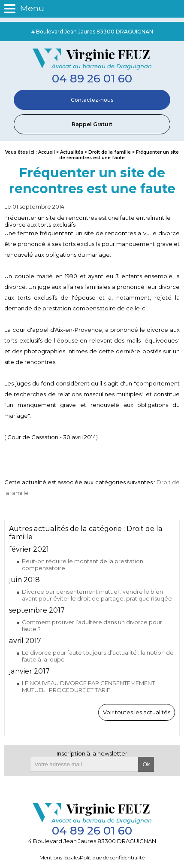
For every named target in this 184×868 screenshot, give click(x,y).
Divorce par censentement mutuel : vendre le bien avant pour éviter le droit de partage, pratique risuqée (97, 595)
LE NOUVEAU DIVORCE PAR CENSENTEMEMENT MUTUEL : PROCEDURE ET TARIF (88, 686)
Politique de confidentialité (112, 857)
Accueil (47, 152)
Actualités (72, 152)
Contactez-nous (92, 100)
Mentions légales (60, 857)
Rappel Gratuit (92, 124)
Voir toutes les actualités (137, 712)
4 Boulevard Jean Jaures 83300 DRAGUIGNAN (92, 32)
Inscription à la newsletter (92, 753)
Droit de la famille (110, 152)
